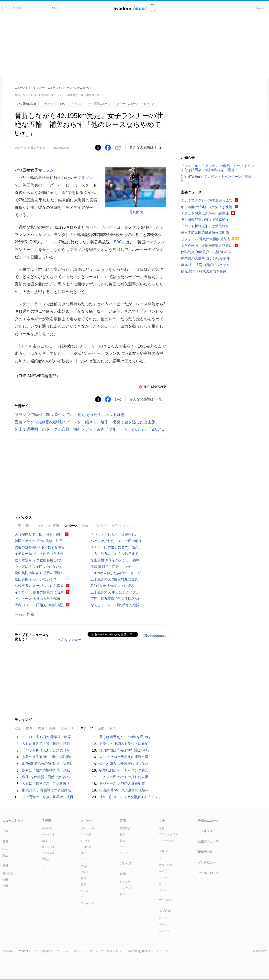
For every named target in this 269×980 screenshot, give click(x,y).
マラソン (48, 104)
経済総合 (47, 828)
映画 (123, 874)
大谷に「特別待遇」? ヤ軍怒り (46, 783)
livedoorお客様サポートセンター (150, 951)
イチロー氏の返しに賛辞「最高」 (116, 547)
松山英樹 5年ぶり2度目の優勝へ (39, 573)
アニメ (163, 918)
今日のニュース (208, 821)
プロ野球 (86, 847)
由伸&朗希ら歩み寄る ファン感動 (48, 764)
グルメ (163, 890)
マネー (163, 877)
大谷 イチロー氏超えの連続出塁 (39, 605)
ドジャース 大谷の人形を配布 (37, 599)
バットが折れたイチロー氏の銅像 (116, 541)
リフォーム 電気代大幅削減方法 (205, 239)
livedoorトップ (27, 951)
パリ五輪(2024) (27, 104)
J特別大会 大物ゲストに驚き (112, 586)
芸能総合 (125, 828)
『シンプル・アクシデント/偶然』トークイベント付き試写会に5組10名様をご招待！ (217, 168)
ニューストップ (24, 88)
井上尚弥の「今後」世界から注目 (48, 797)
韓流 (123, 841)
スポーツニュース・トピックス (136, 104)
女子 (115, 526)
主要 (18, 526)
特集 (123, 894)
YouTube (165, 900)
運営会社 (8, 951)
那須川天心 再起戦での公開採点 (46, 790)
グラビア (125, 847)
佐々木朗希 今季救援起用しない (39, 560)
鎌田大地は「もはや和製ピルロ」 (125, 750)
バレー (85, 897)
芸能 (85, 526)
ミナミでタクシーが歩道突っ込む (207, 200)
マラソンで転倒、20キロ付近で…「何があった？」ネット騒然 (70, 415)
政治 (41, 728)
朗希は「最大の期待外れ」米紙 (46, 770)
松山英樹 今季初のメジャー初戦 (115, 560)
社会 (5, 849)
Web (44, 841)
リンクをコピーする (118, 148)
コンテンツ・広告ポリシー (107, 951)
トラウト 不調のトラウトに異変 (124, 744)
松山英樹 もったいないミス (36, 579)
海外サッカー (89, 828)
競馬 (83, 878)
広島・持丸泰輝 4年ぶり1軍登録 (115, 599)
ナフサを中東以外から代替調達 (205, 213)
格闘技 (85, 872)
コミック (164, 931)
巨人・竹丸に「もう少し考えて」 (116, 554)
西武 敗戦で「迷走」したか (112, 567)
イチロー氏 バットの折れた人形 (39, 554)
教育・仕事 (166, 865)
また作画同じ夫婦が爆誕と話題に (207, 246)
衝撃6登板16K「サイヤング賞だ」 (126, 770)
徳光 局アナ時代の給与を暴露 (204, 271)
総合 (18, 728)
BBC (62, 104)
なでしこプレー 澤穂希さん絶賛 (115, 605)
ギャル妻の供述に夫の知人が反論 (207, 207)
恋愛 (162, 828)
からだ (163, 871)
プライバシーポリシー (71, 951)
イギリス (77, 104)
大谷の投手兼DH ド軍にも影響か (40, 547)
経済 (64, 728)
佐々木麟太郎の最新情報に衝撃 (205, 232)
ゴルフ (85, 859)
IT (74, 728)
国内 (29, 526)
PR (43, 866)
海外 (41, 526)
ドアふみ (153, 8)
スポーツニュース (47, 88)
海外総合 (8, 873)
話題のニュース (208, 841)
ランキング (205, 831)
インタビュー (207, 862)
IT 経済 (54, 526)
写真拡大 (136, 212)
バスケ (85, 891)
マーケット (48, 834)
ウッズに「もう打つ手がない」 (39, 567)
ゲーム (163, 924)
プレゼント (127, 888)
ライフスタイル (168, 834)
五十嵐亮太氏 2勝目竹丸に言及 (114, 579)
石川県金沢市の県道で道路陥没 (205, 220)
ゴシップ (100, 526)
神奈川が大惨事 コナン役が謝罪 (205, 258)
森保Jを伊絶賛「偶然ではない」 (47, 777)
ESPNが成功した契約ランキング (116, 573)
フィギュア (87, 903)
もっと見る (24, 614)
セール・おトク (208, 873)
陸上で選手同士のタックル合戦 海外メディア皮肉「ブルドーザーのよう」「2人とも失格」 (96, 429)
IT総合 (45, 859)
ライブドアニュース (130, 8)
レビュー (125, 882)
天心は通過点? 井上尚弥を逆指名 (125, 737)
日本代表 (86, 834)
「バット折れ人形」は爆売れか (114, 534)
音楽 (123, 834)
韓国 (5, 880)
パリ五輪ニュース (100, 104)
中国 (5, 886)
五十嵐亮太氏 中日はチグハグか (115, 592)
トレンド (129, 526)
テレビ (124, 853)
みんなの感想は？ (143, 147)
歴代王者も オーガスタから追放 (39, 586)
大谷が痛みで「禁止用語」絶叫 (39, 534)
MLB (84, 853)
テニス (85, 866)
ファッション (167, 841)
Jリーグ (85, 841)
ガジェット (48, 847)
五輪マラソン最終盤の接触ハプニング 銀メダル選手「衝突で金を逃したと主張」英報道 (93, 422)
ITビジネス (48, 853)
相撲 (83, 884)
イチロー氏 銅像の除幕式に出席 (39, 592)
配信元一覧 (205, 852)
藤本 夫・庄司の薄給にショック (205, 265)
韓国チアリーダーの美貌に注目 (39, 541)
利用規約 (47, 951)
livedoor (261, 8)
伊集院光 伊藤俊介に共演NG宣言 (206, 252)
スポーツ (71, 526)
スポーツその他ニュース (76, 88)
